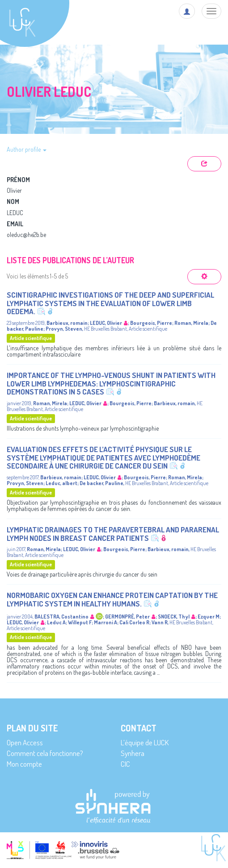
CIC (125, 764)
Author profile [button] (27, 149)
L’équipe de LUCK (145, 742)
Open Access (25, 742)
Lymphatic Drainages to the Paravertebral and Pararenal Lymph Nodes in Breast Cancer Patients (113, 534)
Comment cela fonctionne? (45, 753)
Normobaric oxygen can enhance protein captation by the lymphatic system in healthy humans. (112, 599)
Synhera (133, 753)
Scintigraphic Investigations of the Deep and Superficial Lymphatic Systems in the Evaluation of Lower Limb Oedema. (110, 303)
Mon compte (24, 764)
